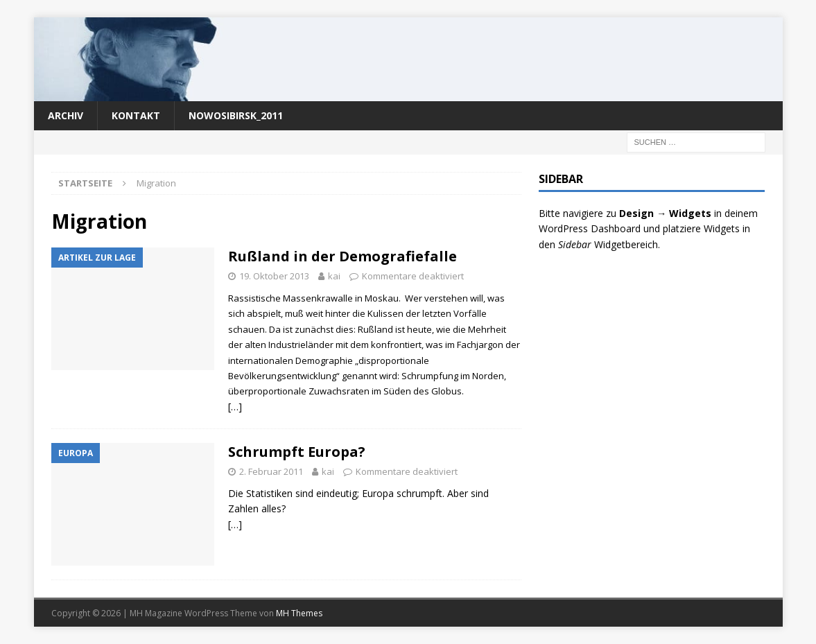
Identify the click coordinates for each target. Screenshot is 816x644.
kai (334, 276)
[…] (235, 407)
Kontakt (136, 115)
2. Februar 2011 (271, 471)
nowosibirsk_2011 (236, 115)
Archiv (66, 115)
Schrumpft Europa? (297, 452)
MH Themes (299, 613)
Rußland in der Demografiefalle (342, 256)
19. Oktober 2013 (274, 276)
